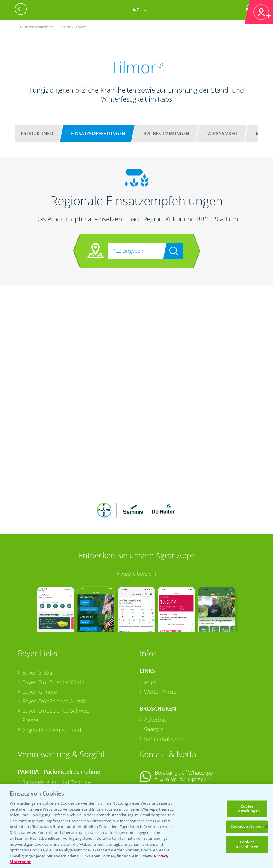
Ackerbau (156, 680)
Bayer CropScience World (53, 643)
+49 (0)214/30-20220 (185, 783)
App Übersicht (139, 534)
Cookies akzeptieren (247, 844)
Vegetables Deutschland (52, 690)
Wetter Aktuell (161, 652)
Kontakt (157, 757)
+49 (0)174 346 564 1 (186, 741)
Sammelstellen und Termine (57, 743)
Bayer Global (38, 633)
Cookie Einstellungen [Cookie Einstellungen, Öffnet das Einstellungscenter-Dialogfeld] (247, 809)
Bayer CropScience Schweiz (56, 671)
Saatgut (153, 690)
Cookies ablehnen (247, 827)
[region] (136, 826)
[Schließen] (266, 827)
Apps (150, 643)
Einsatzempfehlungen (98, 133)
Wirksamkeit (223, 133)
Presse (30, 681)
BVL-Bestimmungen (166, 133)
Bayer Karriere (40, 652)
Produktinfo (37, 133)
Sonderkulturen (164, 699)
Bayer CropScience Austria (55, 662)
